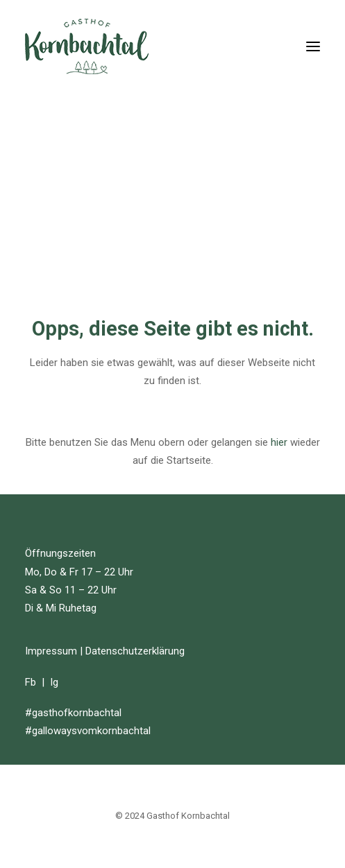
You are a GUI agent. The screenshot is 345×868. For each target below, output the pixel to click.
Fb (31, 682)
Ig (54, 682)
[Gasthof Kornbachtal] (87, 46)
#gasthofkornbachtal (73, 713)
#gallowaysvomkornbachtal (88, 731)
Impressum (51, 651)
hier (279, 442)
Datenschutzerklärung (135, 651)
